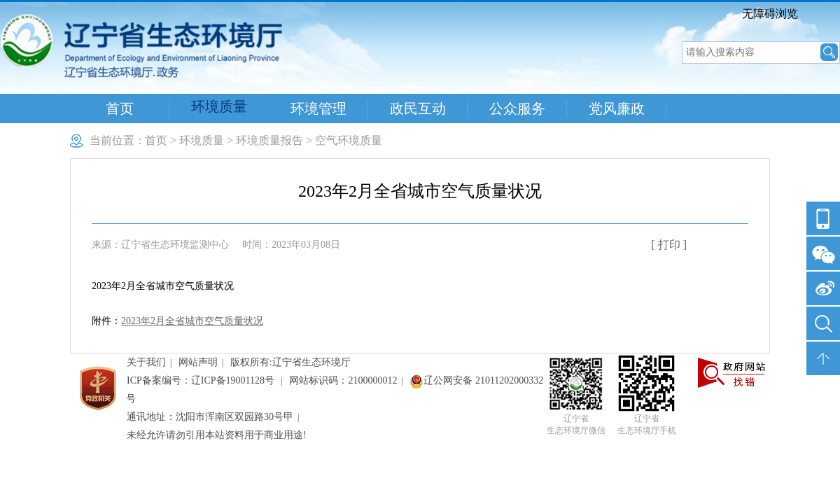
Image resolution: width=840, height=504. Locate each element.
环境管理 (318, 108)
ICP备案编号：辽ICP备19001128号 (202, 380)
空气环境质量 (349, 140)
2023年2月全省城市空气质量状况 (192, 321)
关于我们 (146, 362)
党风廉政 (617, 108)
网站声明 (198, 362)
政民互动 (418, 108)
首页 (120, 108)
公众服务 (517, 108)
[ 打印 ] (669, 245)
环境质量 (219, 106)
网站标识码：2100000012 (343, 380)
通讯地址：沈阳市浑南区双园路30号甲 (210, 417)
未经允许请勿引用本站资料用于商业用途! (217, 435)
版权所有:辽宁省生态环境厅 (290, 362)
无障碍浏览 (770, 14)
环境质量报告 (269, 140)
